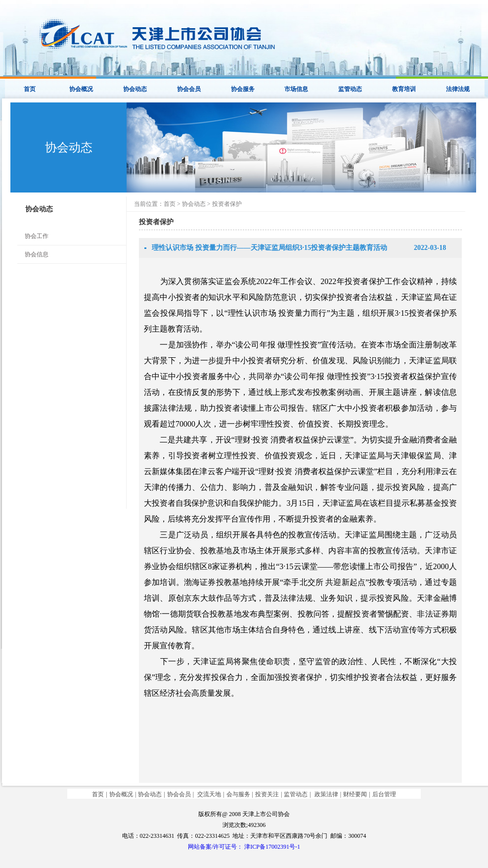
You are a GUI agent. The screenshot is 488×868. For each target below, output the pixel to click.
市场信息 (296, 89)
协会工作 (37, 236)
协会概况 (81, 89)
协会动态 (135, 89)
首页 (30, 89)
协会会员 (189, 89)
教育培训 (404, 89)
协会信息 (37, 254)
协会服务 (243, 89)
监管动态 (350, 89)
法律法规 (458, 89)
